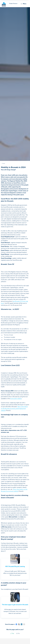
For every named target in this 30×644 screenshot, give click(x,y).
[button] (23, 4)
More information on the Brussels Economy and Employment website (14, 409)
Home (4, 163)
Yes (12, 633)
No (18, 633)
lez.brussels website (16, 399)
